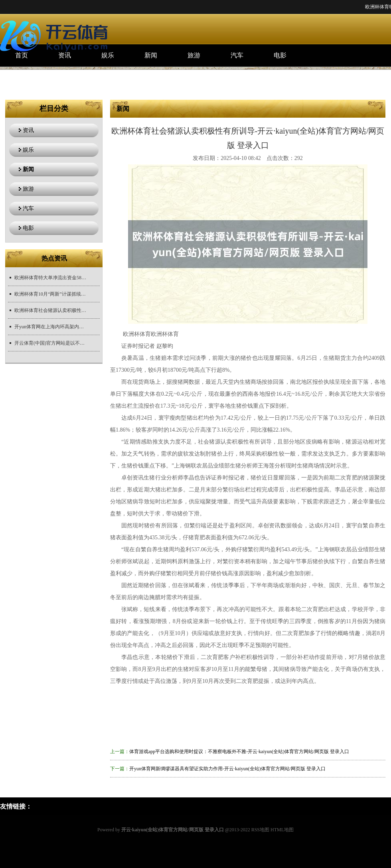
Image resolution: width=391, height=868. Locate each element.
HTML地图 (282, 830)
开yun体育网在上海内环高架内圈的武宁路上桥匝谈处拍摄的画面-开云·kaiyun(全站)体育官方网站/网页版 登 (50, 327)
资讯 (65, 55)
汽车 (237, 55)
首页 (22, 55)
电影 (280, 55)
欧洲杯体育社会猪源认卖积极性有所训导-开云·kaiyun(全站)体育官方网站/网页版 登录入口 (50, 310)
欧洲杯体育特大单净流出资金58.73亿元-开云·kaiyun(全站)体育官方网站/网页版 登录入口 (50, 278)
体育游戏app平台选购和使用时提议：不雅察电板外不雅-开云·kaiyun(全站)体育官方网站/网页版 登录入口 (239, 752)
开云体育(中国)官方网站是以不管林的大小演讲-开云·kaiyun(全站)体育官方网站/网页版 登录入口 (50, 343)
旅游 (194, 55)
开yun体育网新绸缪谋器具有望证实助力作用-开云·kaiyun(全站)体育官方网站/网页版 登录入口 (227, 769)
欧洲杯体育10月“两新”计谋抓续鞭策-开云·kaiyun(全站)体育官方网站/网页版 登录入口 (50, 294)
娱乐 (108, 55)
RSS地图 (260, 830)
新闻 (151, 55)
